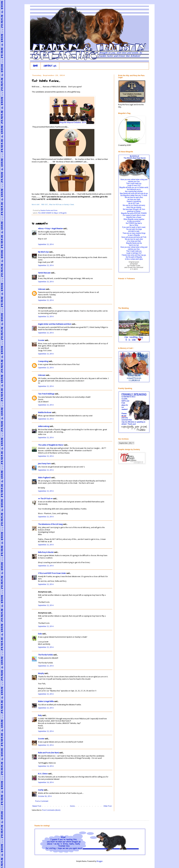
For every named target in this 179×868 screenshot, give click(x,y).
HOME (35, 66)
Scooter (41, 340)
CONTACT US (50, 66)
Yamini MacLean (44, 273)
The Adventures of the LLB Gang (50, 524)
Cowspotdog (43, 361)
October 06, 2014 (45, 796)
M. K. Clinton (43, 774)
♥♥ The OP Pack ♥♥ (45, 499)
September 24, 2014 (46, 766)
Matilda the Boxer (45, 412)
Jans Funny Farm (44, 464)
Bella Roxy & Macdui (46, 552)
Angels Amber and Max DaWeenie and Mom (55, 324)
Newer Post (37, 806)
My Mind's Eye (43, 252)
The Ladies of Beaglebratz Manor (51, 445)
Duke (40, 634)
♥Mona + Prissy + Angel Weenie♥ (50, 229)
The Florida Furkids (45, 655)
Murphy (41, 673)
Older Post (108, 806)
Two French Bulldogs (46, 394)
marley (41, 790)
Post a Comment (42, 801)
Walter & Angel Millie (46, 701)
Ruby (40, 715)
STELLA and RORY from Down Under (52, 573)
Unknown (42, 289)
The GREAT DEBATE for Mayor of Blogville (52, 213)
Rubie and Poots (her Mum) (48, 753)
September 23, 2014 (46, 244)
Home (72, 806)
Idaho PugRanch (44, 478)
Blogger (100, 861)
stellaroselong (44, 426)
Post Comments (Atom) (51, 810)
